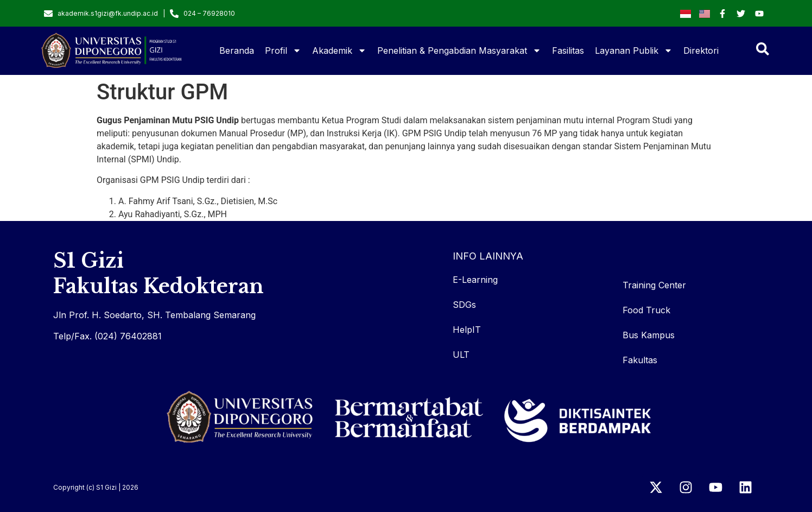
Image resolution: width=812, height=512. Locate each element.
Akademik (339, 50)
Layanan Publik (634, 50)
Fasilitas (568, 50)
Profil (283, 50)
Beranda (237, 50)
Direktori (701, 50)
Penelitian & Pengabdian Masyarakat (459, 50)
